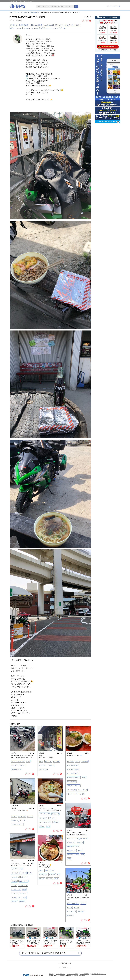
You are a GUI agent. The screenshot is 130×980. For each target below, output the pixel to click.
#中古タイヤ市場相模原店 (19, 25)
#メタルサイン (23, 885)
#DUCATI (14, 902)
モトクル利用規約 (60, 974)
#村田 (52, 871)
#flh (58, 875)
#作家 (24, 897)
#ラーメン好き (80, 794)
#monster (22, 902)
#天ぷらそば (49, 25)
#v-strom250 (55, 814)
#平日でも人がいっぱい (49, 28)
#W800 (78, 761)
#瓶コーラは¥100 (16, 28)
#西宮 (21, 869)
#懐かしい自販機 (36, 25)
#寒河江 (42, 826)
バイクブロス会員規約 (73, 974)
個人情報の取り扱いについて (99, 974)
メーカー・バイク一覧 (114, 6)
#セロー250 (22, 816)
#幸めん (55, 822)
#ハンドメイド (16, 897)
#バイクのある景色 (73, 769)
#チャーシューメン (45, 822)
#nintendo (14, 881)
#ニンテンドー (23, 881)
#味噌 (56, 879)
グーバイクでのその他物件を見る (43, 953)
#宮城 (69, 859)
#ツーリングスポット (74, 778)
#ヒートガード (16, 873)
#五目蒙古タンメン (73, 847)
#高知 (41, 761)
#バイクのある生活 (73, 774)
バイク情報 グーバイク (65, 967)
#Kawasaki (85, 761)
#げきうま (42, 765)
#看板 (24, 889)
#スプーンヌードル (17, 824)
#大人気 (63, 28)
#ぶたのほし (15, 877)
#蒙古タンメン (72, 851)
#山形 (48, 826)
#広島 (84, 778)
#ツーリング (43, 818)
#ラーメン (59, 25)
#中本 (80, 851)
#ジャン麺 (56, 761)
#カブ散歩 (81, 911)
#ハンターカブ (72, 911)
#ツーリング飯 (72, 790)
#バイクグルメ (44, 769)
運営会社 (51, 974)
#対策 (30, 873)
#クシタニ (15, 869)
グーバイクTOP (14, 13)
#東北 (41, 871)
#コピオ (22, 765)
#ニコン (83, 903)
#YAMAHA (15, 820)
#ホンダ (70, 907)
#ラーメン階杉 (72, 782)
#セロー (14, 816)
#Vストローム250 (45, 814)
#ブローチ (15, 893)
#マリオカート (16, 889)
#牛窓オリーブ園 (16, 769)
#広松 (28, 761)
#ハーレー (52, 875)
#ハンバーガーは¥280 (32, 28)
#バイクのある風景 (73, 765)
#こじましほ (23, 893)
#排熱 (24, 873)
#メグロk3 (70, 761)
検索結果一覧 (35, 13)
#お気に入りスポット (74, 786)
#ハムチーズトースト (72, 25)
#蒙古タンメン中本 (73, 855)
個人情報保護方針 (85, 974)
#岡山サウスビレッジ (18, 761)
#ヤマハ (30, 816)
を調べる (108, 47)
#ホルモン (51, 765)
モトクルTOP (25, 13)
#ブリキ (14, 885)
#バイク (42, 879)
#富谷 (83, 855)
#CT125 (76, 907)
